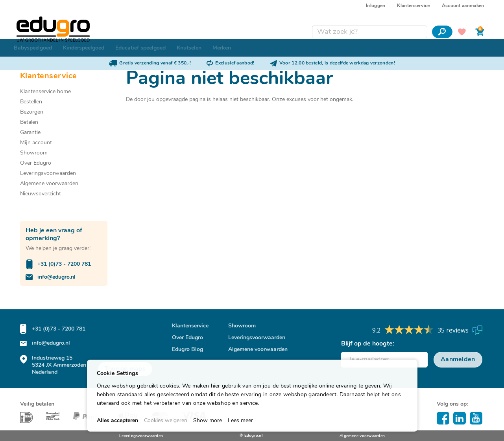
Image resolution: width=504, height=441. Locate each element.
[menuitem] (33, 48)
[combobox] (366, 22)
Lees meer (240, 421)
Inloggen (376, 6)
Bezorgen (32, 112)
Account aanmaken (463, 6)
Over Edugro (36, 163)
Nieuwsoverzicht (41, 194)
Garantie (30, 133)
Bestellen (31, 102)
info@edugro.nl (56, 277)
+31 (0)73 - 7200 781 (64, 264)
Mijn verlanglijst (458, 22)
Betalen (29, 122)
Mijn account (36, 143)
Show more (208, 421)
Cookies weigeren (166, 421)
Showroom (34, 153)
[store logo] (57, 19)
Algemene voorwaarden (49, 184)
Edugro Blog (187, 350)
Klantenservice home (45, 92)
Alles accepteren (117, 421)
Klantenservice (413, 6)
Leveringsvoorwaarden (48, 174)
